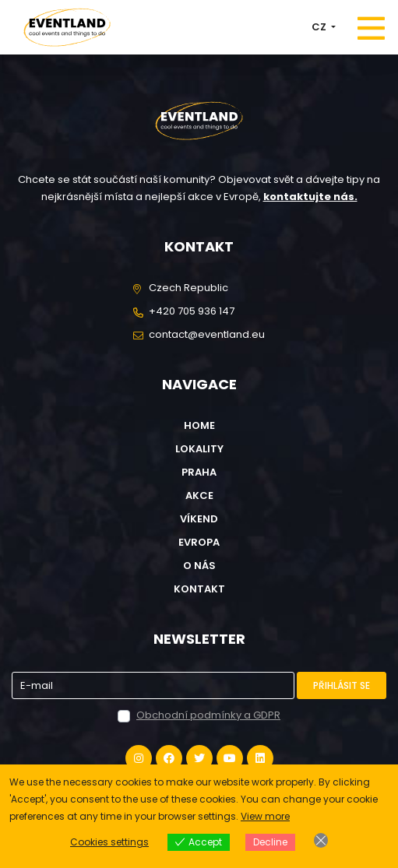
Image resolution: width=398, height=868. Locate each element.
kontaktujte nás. (310, 197)
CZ (320, 27)
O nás (199, 566)
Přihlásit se (342, 685)
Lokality (199, 449)
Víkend (199, 519)
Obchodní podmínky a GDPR (208, 715)
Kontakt (199, 589)
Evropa (199, 542)
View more (265, 816)
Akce (199, 495)
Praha (199, 472)
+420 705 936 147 (192, 311)
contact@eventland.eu (207, 334)
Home (199, 425)
